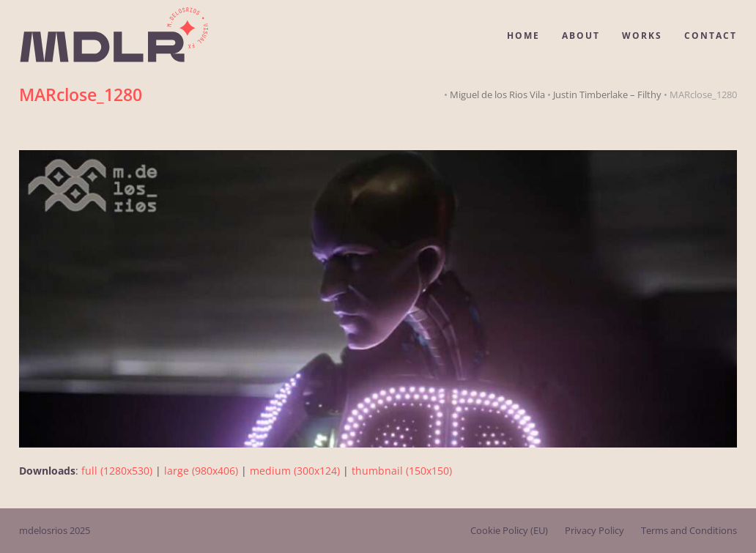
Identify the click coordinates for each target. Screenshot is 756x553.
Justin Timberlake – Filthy (607, 94)
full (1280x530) (117, 471)
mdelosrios (43, 530)
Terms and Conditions (689, 530)
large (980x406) (201, 471)
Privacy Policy (594, 530)
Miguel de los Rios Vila (497, 94)
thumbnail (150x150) (402, 471)
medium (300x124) (295, 471)
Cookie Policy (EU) (509, 530)
